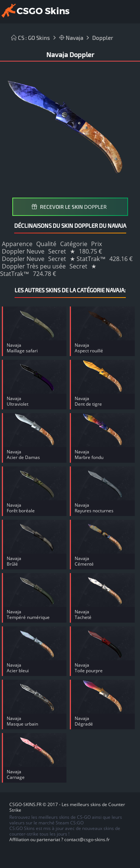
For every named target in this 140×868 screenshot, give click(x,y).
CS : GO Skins (31, 38)
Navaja (71, 38)
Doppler (103, 38)
